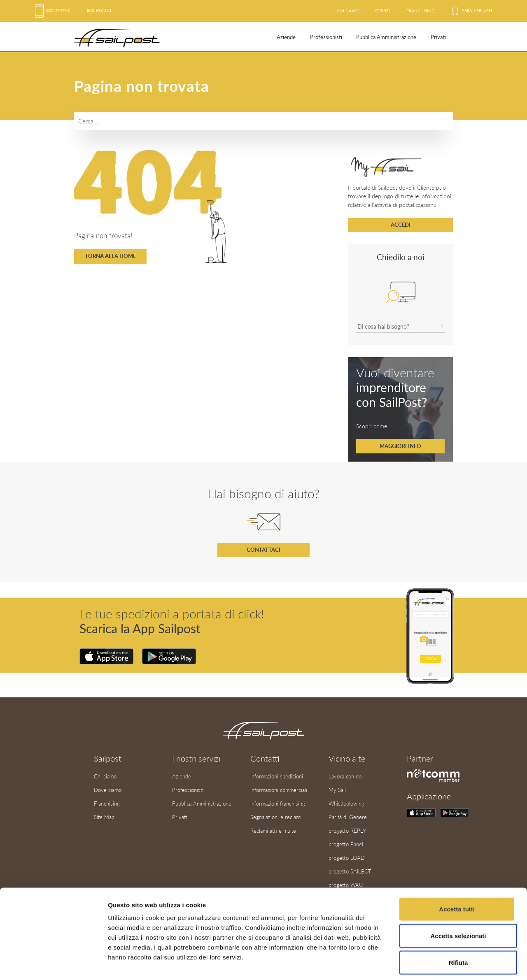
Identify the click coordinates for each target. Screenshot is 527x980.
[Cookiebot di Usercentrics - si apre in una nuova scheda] (53, 964)
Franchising (420, 11)
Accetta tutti (457, 872)
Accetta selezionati (458, 899)
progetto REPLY (347, 829)
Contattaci (53, 10)
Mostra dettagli (433, 964)
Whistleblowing (346, 803)
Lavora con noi (346, 776)
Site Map (104, 816)
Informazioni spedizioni (277, 776)
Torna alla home (110, 256)
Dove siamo (108, 789)
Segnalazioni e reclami (276, 816)
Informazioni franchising (278, 803)
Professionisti (326, 37)
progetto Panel (346, 843)
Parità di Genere (348, 816)
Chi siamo (348, 11)
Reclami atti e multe (273, 829)
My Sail (337, 789)
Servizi (382, 11)
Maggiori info (400, 446)
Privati (438, 37)
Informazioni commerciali (279, 789)
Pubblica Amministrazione (386, 37)
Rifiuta (458, 926)
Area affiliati (471, 11)
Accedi (401, 225)
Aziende (286, 37)
